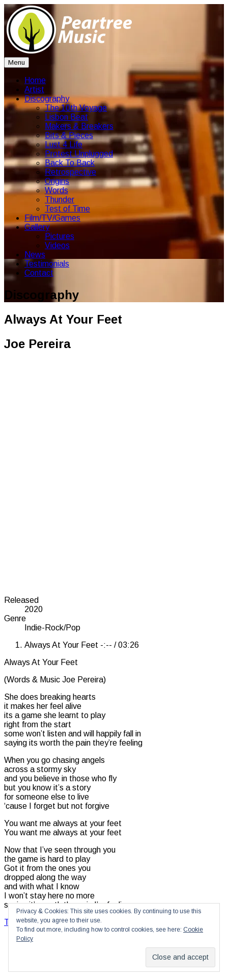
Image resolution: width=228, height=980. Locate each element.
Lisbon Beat (66, 117)
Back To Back (70, 163)
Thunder (60, 200)
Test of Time (67, 209)
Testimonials (47, 264)
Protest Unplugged (79, 154)
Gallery (37, 227)
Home (35, 80)
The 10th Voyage (76, 108)
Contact (39, 273)
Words (56, 190)
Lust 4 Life (64, 144)
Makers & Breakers (79, 126)
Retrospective (70, 172)
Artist (34, 89)
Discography (47, 99)
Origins (57, 181)
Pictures (60, 236)
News (35, 255)
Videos (57, 245)
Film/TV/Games (52, 218)
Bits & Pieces (69, 135)
